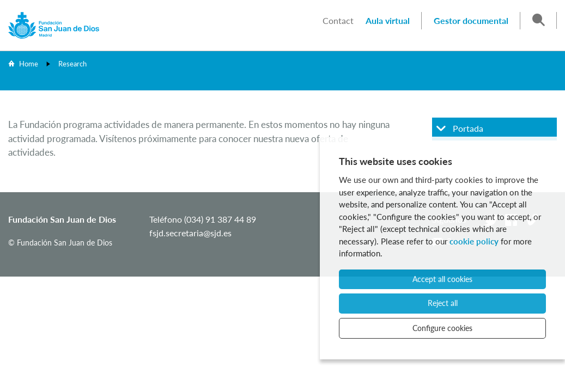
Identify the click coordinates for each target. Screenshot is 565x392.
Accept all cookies (442, 279)
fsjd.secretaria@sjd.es (190, 233)
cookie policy (474, 241)
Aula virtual (388, 20)
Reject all (443, 303)
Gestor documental (471, 20)
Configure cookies (442, 328)
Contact (338, 20)
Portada (468, 128)
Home (29, 64)
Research (72, 64)
